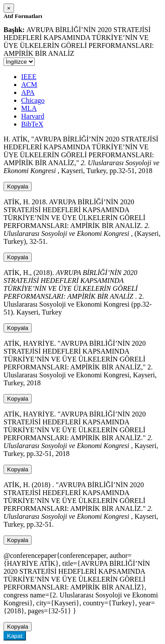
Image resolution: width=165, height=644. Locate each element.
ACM (29, 85)
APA (28, 92)
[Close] (9, 8)
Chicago (33, 100)
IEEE (29, 77)
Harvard (33, 116)
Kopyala (18, 186)
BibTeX (32, 124)
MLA (29, 108)
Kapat (15, 636)
